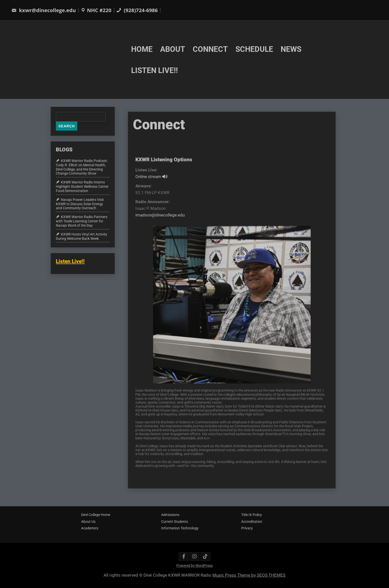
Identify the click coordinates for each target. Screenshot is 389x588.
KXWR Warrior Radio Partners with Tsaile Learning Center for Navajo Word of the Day (82, 221)
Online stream (155, 183)
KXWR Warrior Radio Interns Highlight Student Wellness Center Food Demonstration (82, 186)
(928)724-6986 (137, 10)
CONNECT (210, 49)
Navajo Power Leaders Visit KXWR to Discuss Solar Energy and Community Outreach (80, 204)
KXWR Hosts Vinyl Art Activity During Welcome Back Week (81, 236)
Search (67, 126)
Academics (90, 528)
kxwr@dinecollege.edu (44, 10)
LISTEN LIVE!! (154, 70)
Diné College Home (96, 515)
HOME (142, 49)
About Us (88, 522)
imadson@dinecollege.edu (164, 219)
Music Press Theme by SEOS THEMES (249, 575)
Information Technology (180, 528)
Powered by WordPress (194, 566)
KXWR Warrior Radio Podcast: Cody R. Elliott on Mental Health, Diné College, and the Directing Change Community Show (82, 167)
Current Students (175, 522)
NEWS (291, 49)
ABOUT (173, 49)
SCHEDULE (254, 49)
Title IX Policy (252, 515)
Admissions (170, 515)
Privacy (247, 528)
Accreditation (252, 522)
